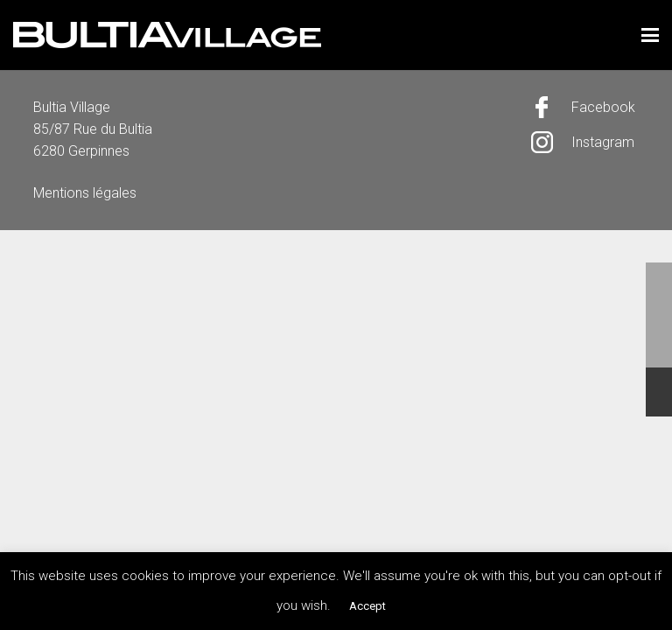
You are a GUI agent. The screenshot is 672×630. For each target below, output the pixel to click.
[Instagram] (551, 142)
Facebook (603, 107)
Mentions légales (85, 193)
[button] (650, 35)
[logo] (167, 35)
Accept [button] (367, 606)
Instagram (603, 142)
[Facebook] (551, 107)
